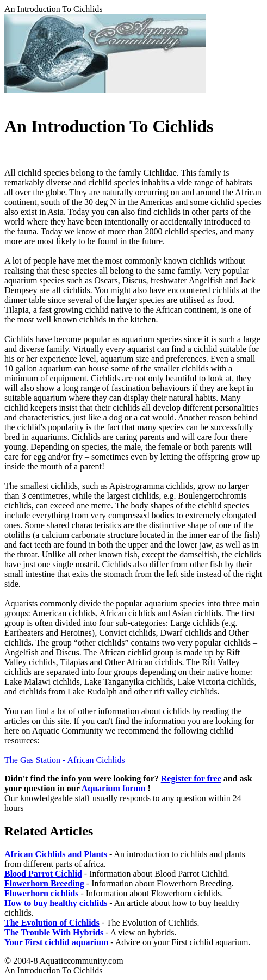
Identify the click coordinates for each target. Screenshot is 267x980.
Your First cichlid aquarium (56, 942)
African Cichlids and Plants (56, 854)
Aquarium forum (115, 788)
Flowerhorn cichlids (41, 893)
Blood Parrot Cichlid (43, 874)
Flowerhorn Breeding (44, 883)
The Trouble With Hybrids (54, 932)
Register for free (191, 779)
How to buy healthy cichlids (56, 903)
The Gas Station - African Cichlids (65, 760)
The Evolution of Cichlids (52, 923)
